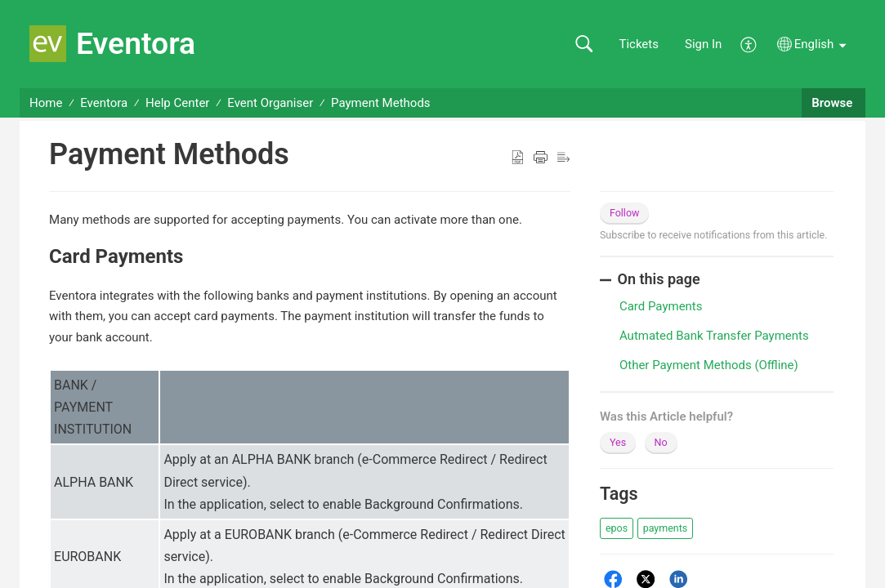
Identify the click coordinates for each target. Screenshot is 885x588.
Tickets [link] (639, 44)
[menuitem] (749, 43)
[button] (584, 45)
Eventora (104, 103)
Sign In (703, 44)
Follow (625, 213)
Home (46, 103)
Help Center (177, 103)
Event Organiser (270, 103)
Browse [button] (834, 103)
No (661, 442)
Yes (618, 442)
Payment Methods (381, 103)
